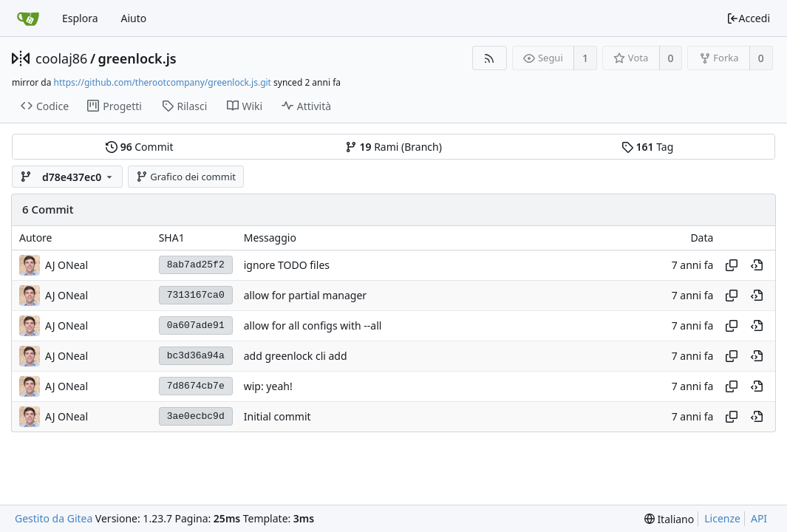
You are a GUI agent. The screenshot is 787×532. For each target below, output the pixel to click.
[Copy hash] (732, 265)
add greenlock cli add (296, 356)
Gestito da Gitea (54, 518)
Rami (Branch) (393, 147)
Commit (139, 147)
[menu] (669, 519)
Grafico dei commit (186, 177)
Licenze (722, 518)
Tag (647, 147)
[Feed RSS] (490, 58)
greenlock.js (137, 58)
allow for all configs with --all (313, 325)
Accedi (748, 18)
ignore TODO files (287, 265)
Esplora (80, 18)
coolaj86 (61, 58)
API (759, 518)
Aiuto (134, 18)
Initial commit (277, 416)
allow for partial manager (305, 295)
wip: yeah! (268, 386)
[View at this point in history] (757, 265)
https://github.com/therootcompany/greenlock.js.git (163, 82)
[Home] (28, 18)
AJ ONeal (67, 265)
